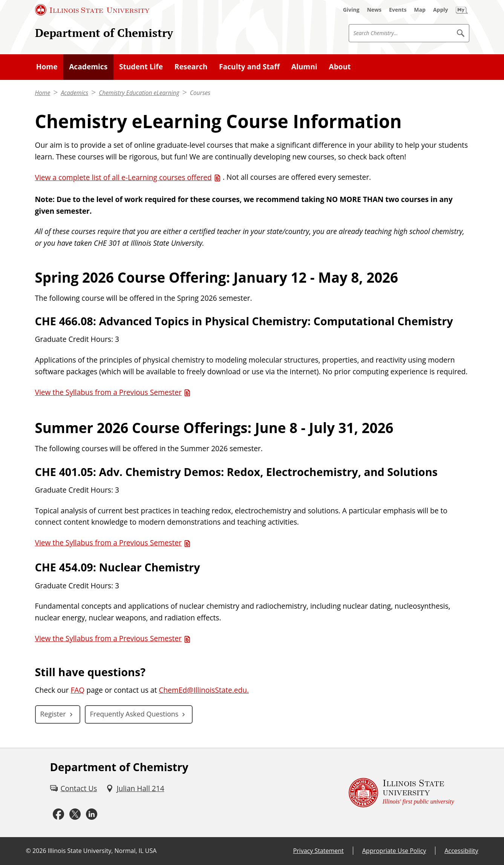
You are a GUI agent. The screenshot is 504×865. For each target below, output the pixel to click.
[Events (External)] (398, 10)
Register (53, 714)
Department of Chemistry (104, 33)
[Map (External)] (420, 10)
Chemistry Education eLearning (139, 93)
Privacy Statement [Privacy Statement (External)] (318, 851)
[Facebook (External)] (58, 814)
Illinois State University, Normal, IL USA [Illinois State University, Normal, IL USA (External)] (102, 851)
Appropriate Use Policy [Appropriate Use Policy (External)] (394, 851)
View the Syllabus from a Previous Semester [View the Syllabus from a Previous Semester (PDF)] (108, 392)
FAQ (77, 690)
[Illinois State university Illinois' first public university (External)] (401, 793)
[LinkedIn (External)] (92, 814)
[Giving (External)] (351, 10)
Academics (74, 93)
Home (43, 93)
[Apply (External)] (441, 10)
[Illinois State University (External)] (92, 10)
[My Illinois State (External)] (462, 10)
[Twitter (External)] (75, 814)
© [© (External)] (28, 851)
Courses (200, 93)
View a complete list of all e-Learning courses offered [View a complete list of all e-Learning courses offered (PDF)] (123, 178)
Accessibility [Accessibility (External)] (461, 851)
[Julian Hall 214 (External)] (135, 789)
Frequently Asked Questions (134, 714)
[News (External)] (374, 10)
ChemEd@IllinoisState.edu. (204, 690)
